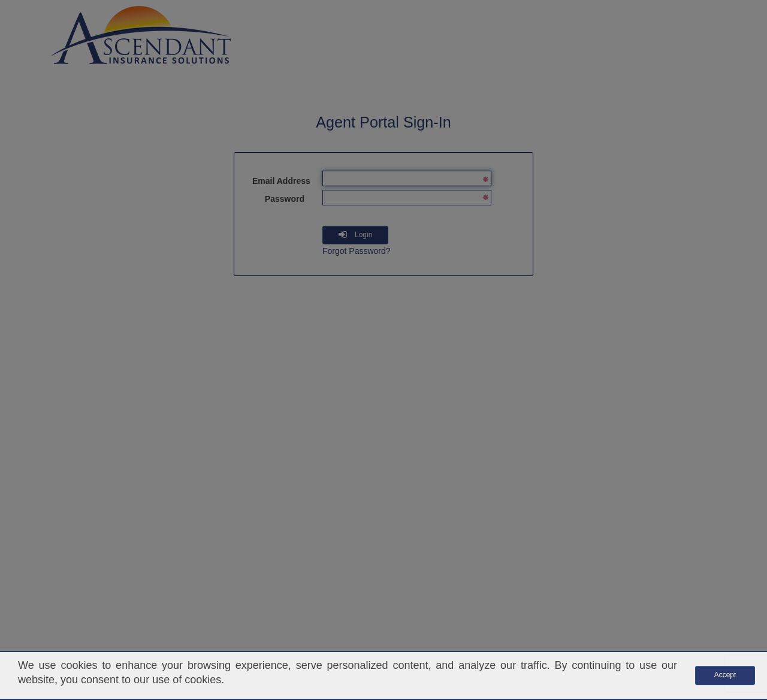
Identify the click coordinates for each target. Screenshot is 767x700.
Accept (725, 675)
